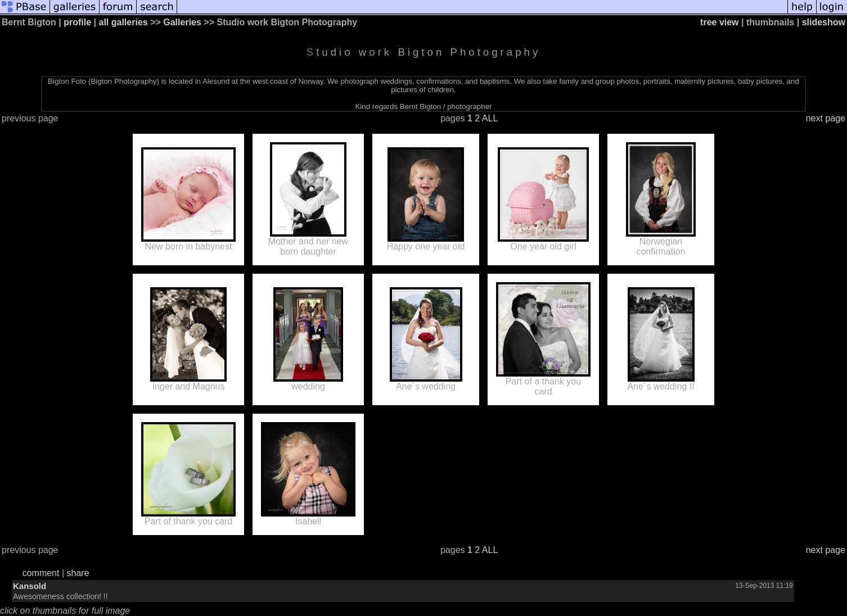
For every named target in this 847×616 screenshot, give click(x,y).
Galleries (182, 22)
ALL (490, 118)
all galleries (123, 22)
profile (77, 22)
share (78, 573)
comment (41, 573)
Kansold (30, 586)
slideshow (824, 22)
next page (826, 118)
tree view (719, 22)
